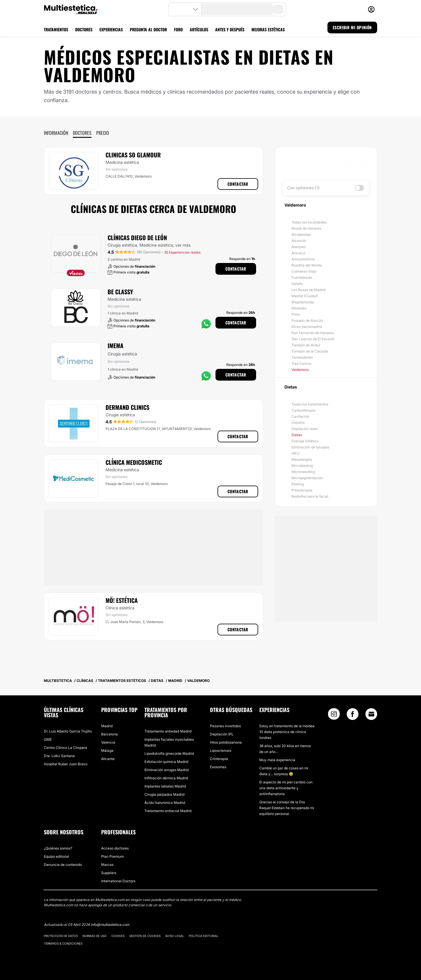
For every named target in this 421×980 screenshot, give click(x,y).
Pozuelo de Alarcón (307, 320)
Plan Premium (112, 856)
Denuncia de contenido (63, 865)
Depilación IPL (222, 734)
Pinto (296, 314)
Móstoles (299, 308)
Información (56, 133)
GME (48, 739)
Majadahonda (303, 302)
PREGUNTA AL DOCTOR (148, 29)
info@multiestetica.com (110, 925)
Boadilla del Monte (307, 265)
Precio (103, 133)
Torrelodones (302, 357)
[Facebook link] (353, 715)
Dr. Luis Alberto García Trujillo (68, 731)
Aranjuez (299, 247)
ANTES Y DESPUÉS (230, 29)
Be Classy (120, 292)
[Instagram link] (334, 715)
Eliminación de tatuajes (310, 447)
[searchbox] (314, 161)
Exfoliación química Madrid (166, 762)
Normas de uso (95, 936)
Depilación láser (305, 429)
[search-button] (278, 9)
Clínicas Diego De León (137, 238)
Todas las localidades (309, 222)
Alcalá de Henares (306, 228)
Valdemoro (300, 370)
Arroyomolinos (303, 259)
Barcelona (109, 734)
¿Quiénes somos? (58, 848)
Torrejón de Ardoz (306, 345)
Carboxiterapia (303, 410)
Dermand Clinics (127, 407)
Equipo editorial (56, 856)
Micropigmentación (307, 478)
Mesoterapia (302, 459)
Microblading (302, 466)
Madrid (107, 726)
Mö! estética (122, 600)
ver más (183, 245)
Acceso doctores (115, 848)
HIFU (296, 453)
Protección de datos (61, 936)
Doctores (82, 133)
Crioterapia (219, 759)
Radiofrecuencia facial (310, 496)
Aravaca (298, 253)
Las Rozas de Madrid (308, 290)
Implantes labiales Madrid (165, 786)
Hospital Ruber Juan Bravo (66, 764)
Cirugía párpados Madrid (164, 794)
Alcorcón (299, 241)
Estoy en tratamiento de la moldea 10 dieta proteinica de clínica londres (287, 732)
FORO (178, 29)
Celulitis (298, 423)
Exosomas (218, 767)
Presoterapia (302, 490)
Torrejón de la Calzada (310, 351)
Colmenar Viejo (304, 271)
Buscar (355, 161)
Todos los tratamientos (310, 404)
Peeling (298, 484)
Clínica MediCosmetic (134, 462)
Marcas (107, 865)
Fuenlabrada (302, 277)
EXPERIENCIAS (111, 29)
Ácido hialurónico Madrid (165, 803)
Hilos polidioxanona (226, 742)
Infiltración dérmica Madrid (166, 778)
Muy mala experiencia (277, 760)
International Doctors (118, 881)
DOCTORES (84, 29)
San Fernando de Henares (313, 333)
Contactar (238, 184)
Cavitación (300, 416)
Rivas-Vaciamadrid (307, 327)
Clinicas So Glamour (133, 155)
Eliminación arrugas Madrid (166, 770)
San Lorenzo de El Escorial (313, 339)
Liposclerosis (221, 751)
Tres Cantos (301, 363)
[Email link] (371, 714)
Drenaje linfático (305, 441)
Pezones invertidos (225, 726)
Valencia (108, 742)
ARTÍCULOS (199, 29)
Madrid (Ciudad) (305, 296)
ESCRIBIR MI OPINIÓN (352, 27)
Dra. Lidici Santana (59, 756)
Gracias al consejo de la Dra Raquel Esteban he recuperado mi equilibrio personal (287, 808)
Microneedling (303, 472)
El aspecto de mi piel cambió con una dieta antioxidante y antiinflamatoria (286, 788)
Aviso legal (175, 936)
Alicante (108, 759)
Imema (115, 345)
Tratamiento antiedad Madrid (168, 731)
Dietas (297, 435)
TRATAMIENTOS (56, 29)
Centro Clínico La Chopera (65, 748)
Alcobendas (301, 234)
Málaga (107, 751)
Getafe (297, 284)
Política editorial (204, 936)
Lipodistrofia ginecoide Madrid (169, 753)
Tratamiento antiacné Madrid (168, 811)
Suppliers (109, 873)
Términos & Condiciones (63, 943)
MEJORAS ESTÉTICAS (268, 29)
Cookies (118, 936)
